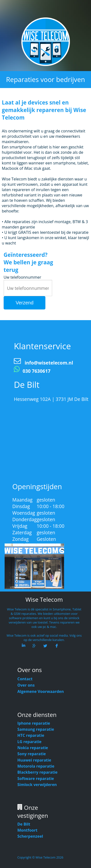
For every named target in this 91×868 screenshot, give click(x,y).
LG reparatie (30, 742)
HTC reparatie (31, 735)
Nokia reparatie (33, 748)
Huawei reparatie (34, 760)
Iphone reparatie (34, 723)
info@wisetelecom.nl (49, 362)
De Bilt (24, 824)
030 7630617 (37, 371)
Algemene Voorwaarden (41, 691)
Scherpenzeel (30, 836)
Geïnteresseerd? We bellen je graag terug (28, 262)
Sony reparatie (32, 754)
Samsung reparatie (36, 729)
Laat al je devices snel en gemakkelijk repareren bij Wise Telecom (44, 110)
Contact (25, 679)
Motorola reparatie (36, 766)
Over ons (26, 685)
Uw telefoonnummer (22, 277)
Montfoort (28, 830)
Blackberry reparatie (38, 772)
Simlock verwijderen (37, 785)
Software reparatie (36, 779)
